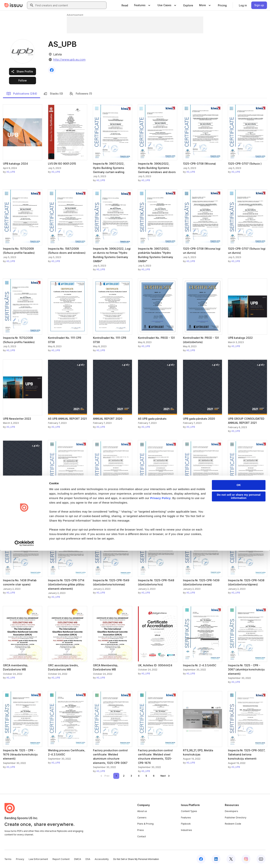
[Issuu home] (13, 5)
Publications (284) (22, 94)
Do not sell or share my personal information (239, 814)
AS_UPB (11, 172)
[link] (125, 5)
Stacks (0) (53, 94)
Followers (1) (81, 94)
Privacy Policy (160, 815)
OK (239, 802)
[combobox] (70, 5)
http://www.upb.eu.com (69, 60)
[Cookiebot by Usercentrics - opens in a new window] (24, 861)
